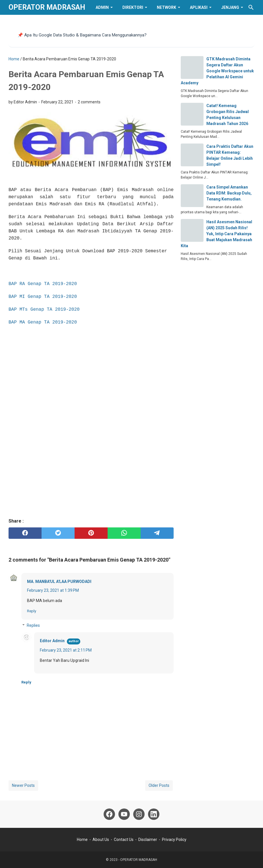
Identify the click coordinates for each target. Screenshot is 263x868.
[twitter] (58, 533)
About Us (101, 840)
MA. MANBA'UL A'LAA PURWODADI (59, 582)
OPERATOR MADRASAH (47, 7)
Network (167, 7)
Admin (102, 7)
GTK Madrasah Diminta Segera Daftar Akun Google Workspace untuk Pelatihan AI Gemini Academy (217, 71)
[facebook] (25, 533)
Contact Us (124, 840)
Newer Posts (23, 785)
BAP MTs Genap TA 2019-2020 (44, 310)
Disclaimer (148, 840)
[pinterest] (91, 533)
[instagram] (139, 814)
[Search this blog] (251, 7)
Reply (32, 611)
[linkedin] (154, 814)
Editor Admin (52, 641)
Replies (33, 625)
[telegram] (157, 533)
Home (82, 840)
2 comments (89, 102)
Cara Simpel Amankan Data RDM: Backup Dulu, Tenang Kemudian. (229, 193)
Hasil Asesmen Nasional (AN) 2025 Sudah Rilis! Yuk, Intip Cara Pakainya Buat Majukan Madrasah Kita (216, 234)
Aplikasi (199, 7)
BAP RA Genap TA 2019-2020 (43, 284)
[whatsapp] (124, 533)
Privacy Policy (174, 840)
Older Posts (159, 785)
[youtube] (124, 814)
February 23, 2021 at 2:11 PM (66, 650)
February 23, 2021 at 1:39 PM (53, 590)
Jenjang (230, 7)
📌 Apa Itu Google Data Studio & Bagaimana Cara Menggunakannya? (82, 35)
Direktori (133, 7)
